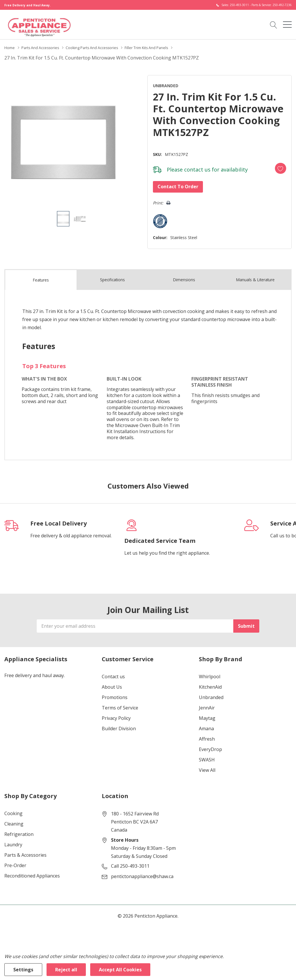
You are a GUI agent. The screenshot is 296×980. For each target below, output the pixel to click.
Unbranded (211, 694)
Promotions (115, 694)
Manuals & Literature (255, 276)
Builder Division (119, 725)
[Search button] (274, 24)
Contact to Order (172, 185)
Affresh (207, 735)
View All (207, 766)
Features (41, 276)
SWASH (207, 756)
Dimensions (184, 276)
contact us (192, 168)
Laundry (13, 841)
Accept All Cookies (120, 970)
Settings (23, 970)
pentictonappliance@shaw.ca (142, 873)
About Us (112, 683)
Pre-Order (15, 862)
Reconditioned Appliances (32, 872)
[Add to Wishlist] (275, 165)
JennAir (207, 704)
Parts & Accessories (25, 851)
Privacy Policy (116, 714)
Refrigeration (19, 830)
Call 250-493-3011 (130, 862)
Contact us (113, 673)
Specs (112, 276)
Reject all (66, 970)
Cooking (13, 810)
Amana (206, 725)
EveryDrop (210, 746)
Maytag (207, 714)
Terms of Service (120, 704)
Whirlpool (210, 673)
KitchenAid (210, 683)
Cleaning (14, 820)
